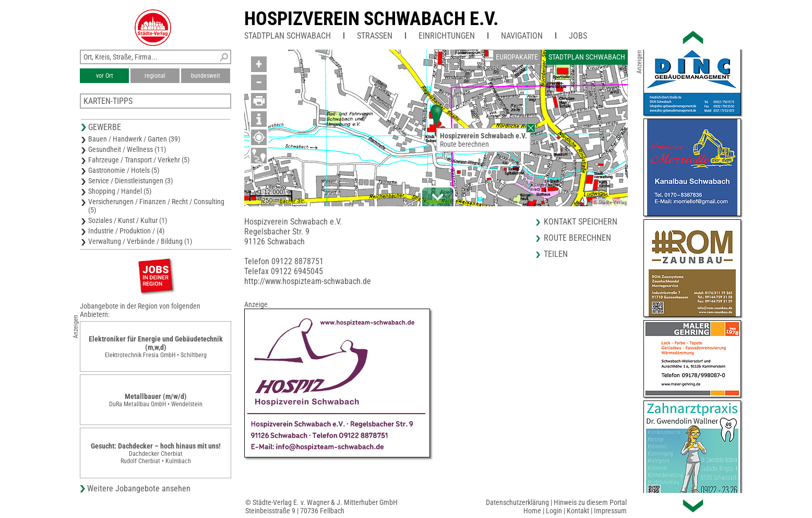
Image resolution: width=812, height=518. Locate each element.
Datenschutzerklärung (517, 502)
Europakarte (517, 57)
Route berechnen (464, 144)
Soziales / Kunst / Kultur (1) (128, 220)
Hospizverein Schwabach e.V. (371, 19)
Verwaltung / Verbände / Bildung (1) (140, 241)
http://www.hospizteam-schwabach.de (308, 281)
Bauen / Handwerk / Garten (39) (134, 139)
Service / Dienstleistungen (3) (130, 181)
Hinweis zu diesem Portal (590, 502)
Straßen (375, 36)
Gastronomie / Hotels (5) (124, 170)
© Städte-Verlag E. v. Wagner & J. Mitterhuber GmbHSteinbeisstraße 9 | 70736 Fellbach (321, 507)
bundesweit (206, 76)
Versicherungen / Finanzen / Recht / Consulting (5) (156, 206)
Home (532, 511)
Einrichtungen (447, 36)
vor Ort (105, 76)
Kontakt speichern (581, 222)
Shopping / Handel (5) (120, 191)
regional (155, 76)
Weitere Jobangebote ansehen (139, 488)
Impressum (610, 511)
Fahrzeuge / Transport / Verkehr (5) (139, 160)
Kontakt (578, 511)
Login (554, 511)
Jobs (578, 36)
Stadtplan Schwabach (288, 36)
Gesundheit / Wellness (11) (127, 149)
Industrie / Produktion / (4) (126, 231)
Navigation (522, 36)
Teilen (556, 254)
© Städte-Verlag (610, 202)
